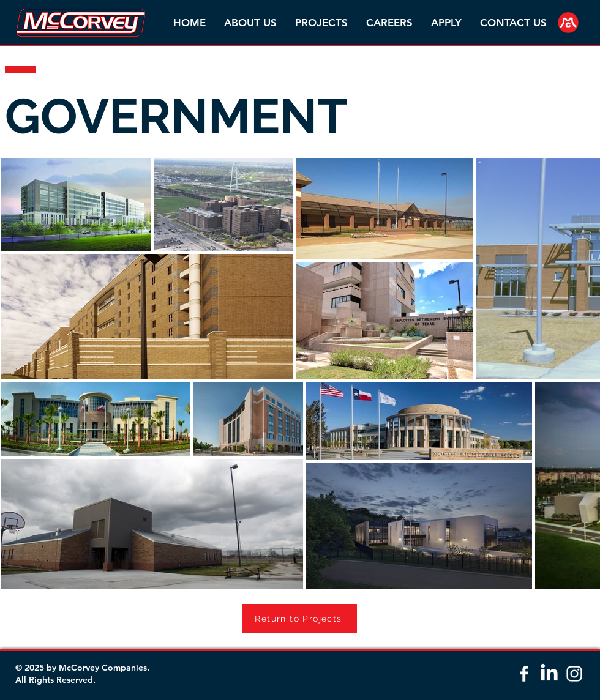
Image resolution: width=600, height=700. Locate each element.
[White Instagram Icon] (574, 674)
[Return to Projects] (300, 619)
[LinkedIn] (549, 674)
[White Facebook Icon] (524, 674)
